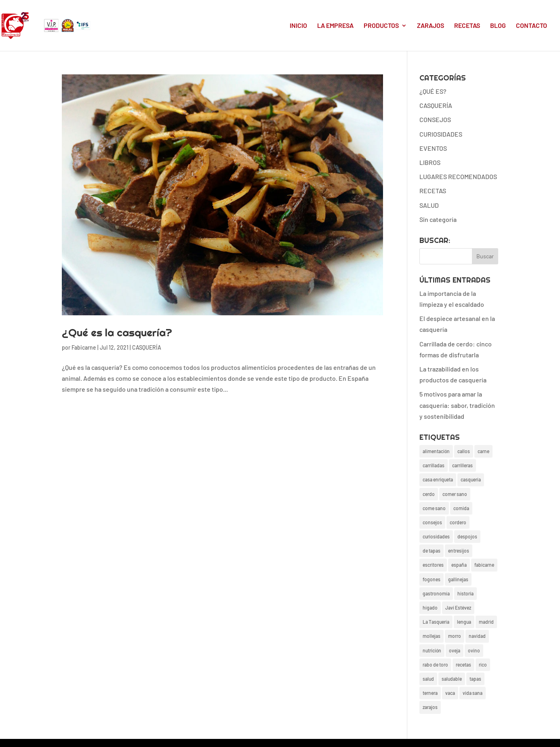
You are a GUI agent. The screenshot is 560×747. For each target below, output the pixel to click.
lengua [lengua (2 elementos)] (464, 622)
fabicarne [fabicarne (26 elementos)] (484, 565)
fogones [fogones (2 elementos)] (432, 579)
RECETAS (467, 26)
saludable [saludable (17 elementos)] (452, 679)
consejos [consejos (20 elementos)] (432, 522)
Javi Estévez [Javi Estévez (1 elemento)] (458, 608)
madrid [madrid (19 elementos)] (486, 622)
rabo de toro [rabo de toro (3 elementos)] (435, 665)
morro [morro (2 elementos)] (455, 636)
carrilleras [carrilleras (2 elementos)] (462, 465)
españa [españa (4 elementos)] (459, 565)
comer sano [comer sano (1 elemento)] (455, 494)
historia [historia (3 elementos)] (465, 593)
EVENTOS (433, 148)
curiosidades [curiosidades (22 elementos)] (436, 536)
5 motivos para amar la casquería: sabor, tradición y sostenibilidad (457, 405)
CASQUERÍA (147, 347)
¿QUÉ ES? (433, 91)
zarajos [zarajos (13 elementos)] (430, 707)
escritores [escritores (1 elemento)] (433, 565)
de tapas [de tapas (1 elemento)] (432, 551)
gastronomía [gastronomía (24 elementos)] (436, 593)
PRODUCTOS (381, 26)
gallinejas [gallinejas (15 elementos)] (458, 579)
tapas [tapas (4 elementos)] (475, 679)
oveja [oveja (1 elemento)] (455, 650)
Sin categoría (438, 219)
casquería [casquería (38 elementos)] (471, 479)
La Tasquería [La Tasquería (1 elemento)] (436, 622)
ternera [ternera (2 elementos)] (430, 693)
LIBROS (430, 162)
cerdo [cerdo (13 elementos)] (429, 494)
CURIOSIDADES (441, 134)
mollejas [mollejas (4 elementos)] (432, 636)
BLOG (498, 26)
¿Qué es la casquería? (117, 332)
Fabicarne (84, 347)
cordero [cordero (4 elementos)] (458, 522)
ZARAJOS (431, 26)
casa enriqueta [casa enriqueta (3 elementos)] (438, 479)
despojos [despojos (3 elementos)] (467, 536)
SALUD (429, 205)
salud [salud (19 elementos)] (428, 679)
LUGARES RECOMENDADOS (458, 176)
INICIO (298, 26)
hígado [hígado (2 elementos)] (430, 608)
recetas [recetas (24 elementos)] (463, 665)
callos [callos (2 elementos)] (464, 451)
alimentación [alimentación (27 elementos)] (436, 451)
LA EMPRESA (335, 26)
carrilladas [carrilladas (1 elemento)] (434, 465)
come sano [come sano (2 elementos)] (434, 508)
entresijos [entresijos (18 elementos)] (459, 551)
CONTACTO (532, 26)
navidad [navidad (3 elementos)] (477, 636)
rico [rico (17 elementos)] (483, 665)
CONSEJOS (435, 119)
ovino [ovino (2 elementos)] (474, 650)
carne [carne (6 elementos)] (483, 451)
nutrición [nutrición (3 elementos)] (432, 650)
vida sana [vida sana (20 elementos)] (473, 693)
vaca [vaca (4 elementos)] (450, 693)
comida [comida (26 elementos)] (461, 508)
